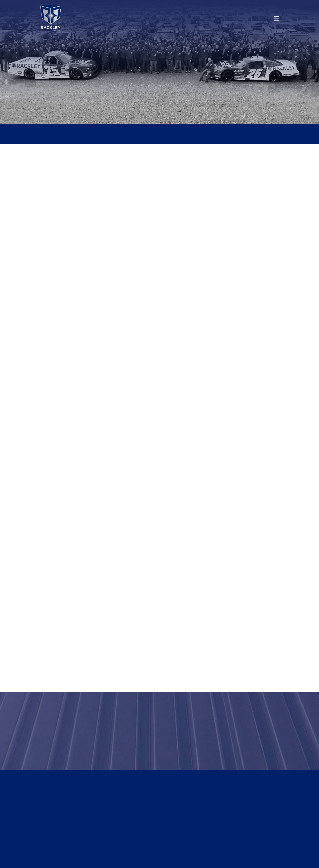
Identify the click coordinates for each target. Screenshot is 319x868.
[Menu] (276, 19)
